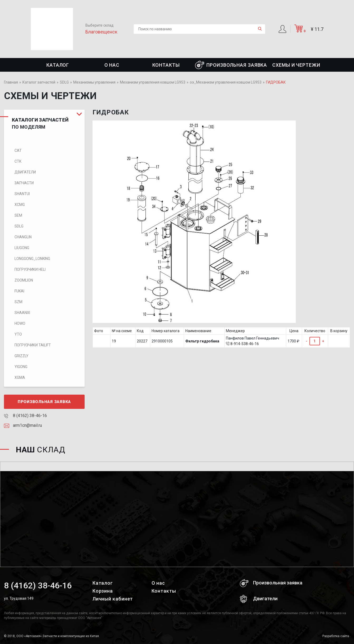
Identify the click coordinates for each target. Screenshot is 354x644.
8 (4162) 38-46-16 (25, 416)
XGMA (20, 377)
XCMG (20, 205)
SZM (18, 302)
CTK (18, 161)
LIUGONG (22, 248)
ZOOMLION (24, 280)
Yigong (21, 367)
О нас (112, 65)
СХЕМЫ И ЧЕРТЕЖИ (296, 65)
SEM (18, 215)
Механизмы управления (94, 82)
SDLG (64, 82)
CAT (18, 151)
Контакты (166, 65)
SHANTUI (22, 194)
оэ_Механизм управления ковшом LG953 (226, 82)
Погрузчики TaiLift (33, 345)
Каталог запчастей (39, 82)
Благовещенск (101, 32)
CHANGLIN (23, 237)
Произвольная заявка (231, 65)
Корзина (103, 591)
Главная (11, 82)
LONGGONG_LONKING (32, 259)
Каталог (58, 65)
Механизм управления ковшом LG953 (153, 82)
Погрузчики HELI (30, 269)
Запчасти (24, 183)
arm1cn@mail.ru (23, 425)
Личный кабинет (113, 599)
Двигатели (25, 172)
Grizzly (21, 356)
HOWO (20, 323)
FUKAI (19, 291)
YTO (18, 334)
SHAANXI (22, 313)
